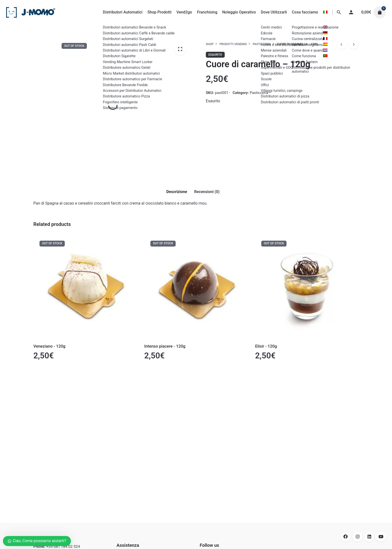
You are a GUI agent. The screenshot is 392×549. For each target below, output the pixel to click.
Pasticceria (259, 93)
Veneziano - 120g (49, 346)
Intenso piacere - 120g (165, 346)
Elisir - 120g (266, 346)
